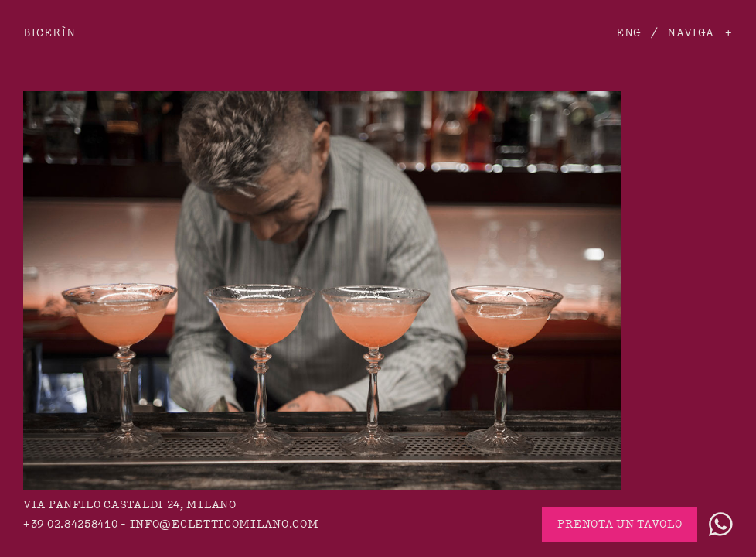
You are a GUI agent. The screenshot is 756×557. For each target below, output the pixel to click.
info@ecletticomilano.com (225, 524)
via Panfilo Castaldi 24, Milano (130, 505)
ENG (628, 33)
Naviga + (700, 33)
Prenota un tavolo (620, 524)
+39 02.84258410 (71, 524)
